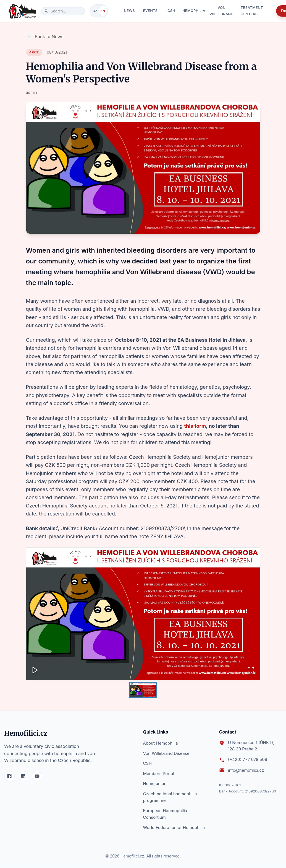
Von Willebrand (222, 11)
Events (150, 11)
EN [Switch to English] (103, 11)
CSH (171, 11)
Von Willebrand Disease (166, 754)
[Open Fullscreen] (251, 671)
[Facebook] (9, 776)
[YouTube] (37, 776)
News (129, 11)
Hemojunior (154, 784)
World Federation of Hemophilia (174, 828)
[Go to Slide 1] (143, 690)
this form (195, 426)
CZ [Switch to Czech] (95, 11)
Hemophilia (194, 11)
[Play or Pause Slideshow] (35, 671)
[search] (66, 11)
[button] (143, 614)
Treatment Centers (256, 11)
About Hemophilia (161, 743)
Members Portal (159, 774)
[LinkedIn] (23, 776)
